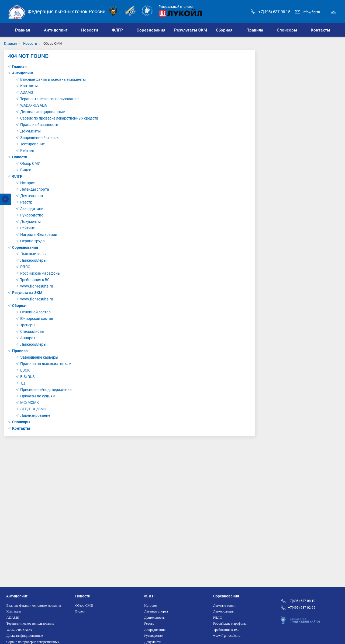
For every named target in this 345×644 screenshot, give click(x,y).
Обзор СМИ (30, 163)
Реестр (26, 202)
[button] (56, 30)
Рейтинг (27, 150)
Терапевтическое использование (49, 99)
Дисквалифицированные (42, 112)
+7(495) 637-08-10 (302, 601)
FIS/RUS (27, 377)
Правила (20, 351)
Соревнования (25, 247)
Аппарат (28, 338)
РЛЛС (25, 267)
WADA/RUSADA (34, 105)
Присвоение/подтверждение (46, 389)
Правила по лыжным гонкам (46, 364)
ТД (23, 383)
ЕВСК (25, 370)
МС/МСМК (30, 402)
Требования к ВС (35, 280)
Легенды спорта (35, 189)
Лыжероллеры (33, 260)
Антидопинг (23, 73)
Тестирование (32, 144)
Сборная (20, 305)
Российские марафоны (40, 273)
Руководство (32, 215)
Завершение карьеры (39, 357)
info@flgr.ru (308, 12)
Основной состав (35, 312)
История (28, 183)
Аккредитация (33, 209)
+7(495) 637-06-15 (271, 12)
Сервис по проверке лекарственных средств (59, 118)
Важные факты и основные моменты (53, 79)
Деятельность (33, 196)
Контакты (29, 86)
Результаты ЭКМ (27, 293)
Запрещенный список (39, 137)
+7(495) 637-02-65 (302, 608)
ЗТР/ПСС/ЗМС (33, 409)
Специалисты (32, 331)
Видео (26, 170)
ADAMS (27, 92)
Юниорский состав (37, 318)
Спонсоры (21, 422)
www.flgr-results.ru (37, 286)
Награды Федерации (39, 234)
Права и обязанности (39, 125)
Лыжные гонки (33, 254)
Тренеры (28, 325)
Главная (10, 43)
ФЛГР (17, 176)
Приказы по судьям (38, 396)
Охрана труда (32, 241)
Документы (30, 131)
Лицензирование (35, 415)
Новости (30, 43)
